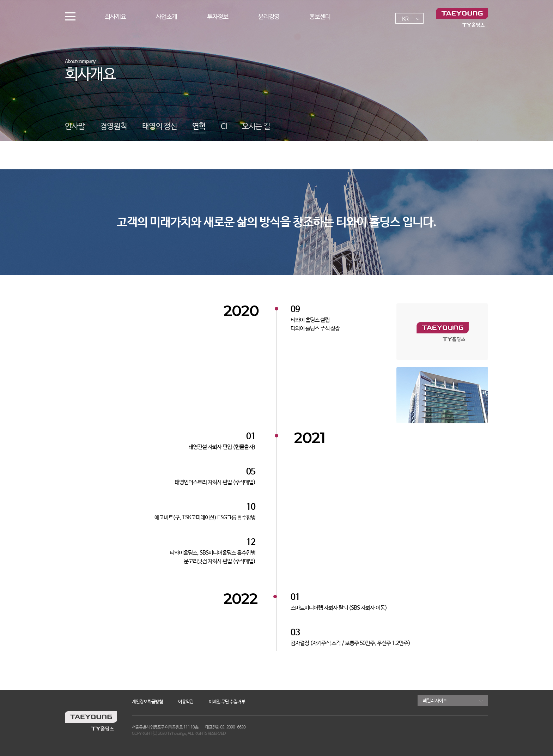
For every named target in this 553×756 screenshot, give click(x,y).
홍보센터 (320, 17)
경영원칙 (114, 127)
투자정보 (218, 17)
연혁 (199, 127)
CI (224, 127)
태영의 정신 (160, 127)
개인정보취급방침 (147, 702)
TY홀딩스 (462, 18)
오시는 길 (256, 127)
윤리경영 (269, 17)
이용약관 (186, 702)
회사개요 (115, 17)
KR (405, 19)
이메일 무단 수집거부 (227, 702)
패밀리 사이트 (435, 701)
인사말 (75, 127)
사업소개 (166, 17)
